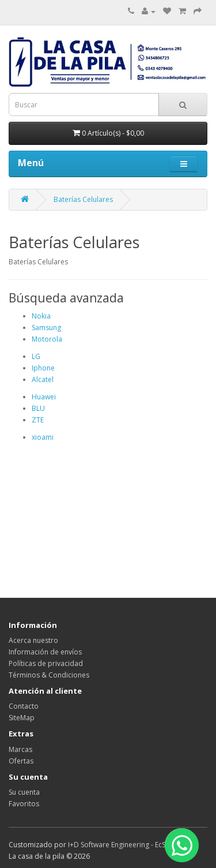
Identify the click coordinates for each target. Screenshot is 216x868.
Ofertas (21, 761)
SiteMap (22, 718)
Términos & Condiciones (49, 675)
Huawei (44, 397)
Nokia (41, 316)
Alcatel (43, 379)
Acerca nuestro (33, 640)
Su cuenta (24, 792)
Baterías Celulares (83, 199)
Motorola (47, 339)
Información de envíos (45, 652)
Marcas (20, 749)
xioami (43, 437)
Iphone (43, 368)
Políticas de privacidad (46, 663)
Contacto (24, 706)
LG (36, 356)
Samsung (46, 328)
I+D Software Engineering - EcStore (124, 845)
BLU (38, 408)
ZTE (38, 420)
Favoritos (24, 804)
